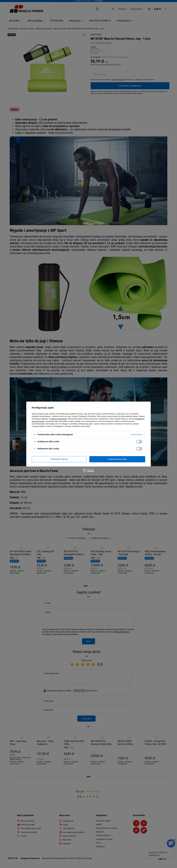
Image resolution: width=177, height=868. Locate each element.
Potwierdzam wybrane (59, 459)
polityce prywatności (59, 419)
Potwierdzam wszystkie (117, 459)
